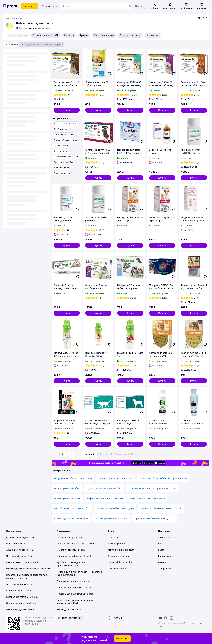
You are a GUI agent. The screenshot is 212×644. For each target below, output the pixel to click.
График (84, 35)
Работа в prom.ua (117, 543)
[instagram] (171, 618)
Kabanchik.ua (165, 556)
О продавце (153, 35)
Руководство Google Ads (70, 609)
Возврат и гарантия (130, 35)
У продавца (50, 6)
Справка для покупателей (20, 537)
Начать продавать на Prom (71, 550)
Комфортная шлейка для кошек (116, 478)
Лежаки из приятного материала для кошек (152, 488)
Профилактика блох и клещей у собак (155, 518)
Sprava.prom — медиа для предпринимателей (71, 564)
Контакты (69, 35)
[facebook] (166, 618)
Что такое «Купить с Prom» (20, 556)
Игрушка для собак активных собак (73, 478)
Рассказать (122, 638)
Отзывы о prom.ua (117, 569)
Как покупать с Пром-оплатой (22, 562)
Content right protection (120, 562)
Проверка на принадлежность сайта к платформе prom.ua (26, 576)
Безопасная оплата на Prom (21, 603)
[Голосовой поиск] (130, 6)
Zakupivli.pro (165, 569)
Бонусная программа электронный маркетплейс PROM (76, 602)
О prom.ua (113, 537)
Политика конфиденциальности (74, 587)
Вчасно (162, 562)
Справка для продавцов (70, 537)
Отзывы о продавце (46, 35)
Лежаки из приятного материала (147, 498)
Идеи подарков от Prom (19, 591)
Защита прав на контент (120, 556)
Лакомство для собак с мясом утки (115, 508)
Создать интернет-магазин (71, 543)
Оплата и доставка (104, 35)
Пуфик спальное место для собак (104, 488)
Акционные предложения (20, 550)
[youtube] (160, 618)
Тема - (70, 618)
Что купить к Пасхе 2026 (19, 584)
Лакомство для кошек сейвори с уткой (161, 508)
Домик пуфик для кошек (67, 498)
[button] (67, 110)
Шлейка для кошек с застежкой (71, 518)
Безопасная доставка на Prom (22, 609)
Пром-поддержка (16, 543)
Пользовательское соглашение (74, 581)
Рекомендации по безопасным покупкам (28, 569)
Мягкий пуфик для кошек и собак (72, 508)
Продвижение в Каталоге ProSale (75, 556)
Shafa (161, 550)
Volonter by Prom (167, 537)
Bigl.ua (162, 543)
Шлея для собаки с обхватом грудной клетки (164, 478)
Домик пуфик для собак (67, 488)
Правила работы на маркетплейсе (75, 594)
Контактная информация (121, 550)
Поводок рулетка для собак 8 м (111, 518)
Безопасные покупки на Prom (22, 597)
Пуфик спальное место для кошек (105, 498)
